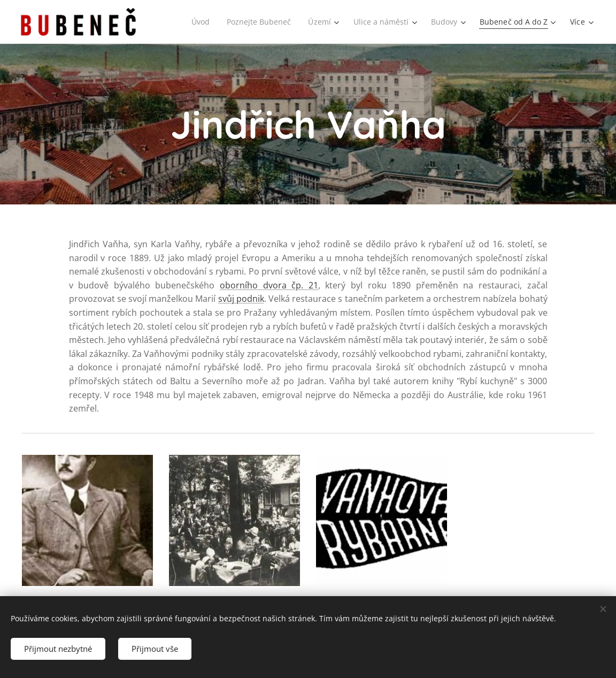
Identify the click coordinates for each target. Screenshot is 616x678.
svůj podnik (241, 299)
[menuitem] (195, 22)
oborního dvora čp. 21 (269, 285)
